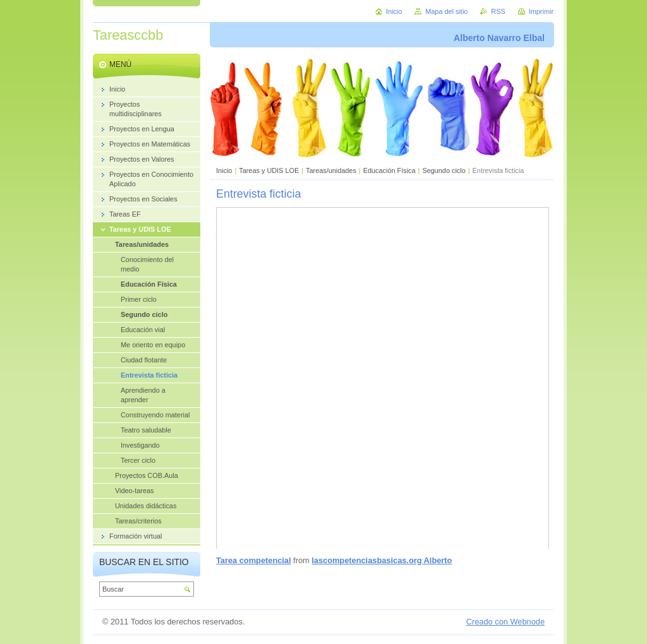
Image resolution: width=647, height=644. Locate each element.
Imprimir (541, 11)
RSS (498, 11)
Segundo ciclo (444, 170)
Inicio (224, 170)
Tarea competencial (254, 560)
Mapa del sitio (446, 11)
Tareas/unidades (331, 170)
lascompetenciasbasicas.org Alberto (382, 560)
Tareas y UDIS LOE (269, 170)
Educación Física (390, 170)
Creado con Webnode (505, 622)
